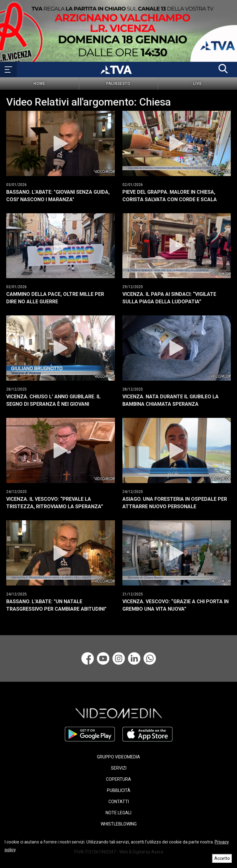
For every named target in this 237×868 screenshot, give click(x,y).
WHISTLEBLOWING (119, 824)
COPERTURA (118, 779)
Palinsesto (118, 84)
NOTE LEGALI (118, 813)
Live (198, 84)
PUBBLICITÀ (119, 790)
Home (39, 84)
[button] (223, 69)
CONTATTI (119, 802)
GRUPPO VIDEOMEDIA (118, 757)
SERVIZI (119, 768)
